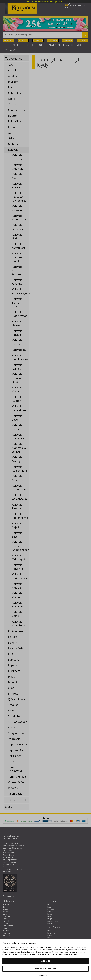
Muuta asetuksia (45, 975)
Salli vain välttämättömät (46, 969)
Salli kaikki (46, 961)
